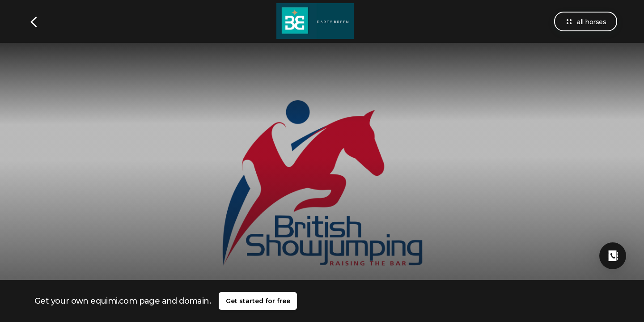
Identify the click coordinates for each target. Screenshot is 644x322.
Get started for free (258, 301)
